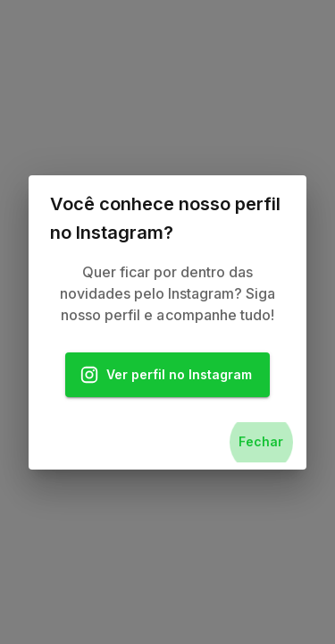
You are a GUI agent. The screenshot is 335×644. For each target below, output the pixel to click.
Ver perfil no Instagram (168, 375)
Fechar (261, 442)
